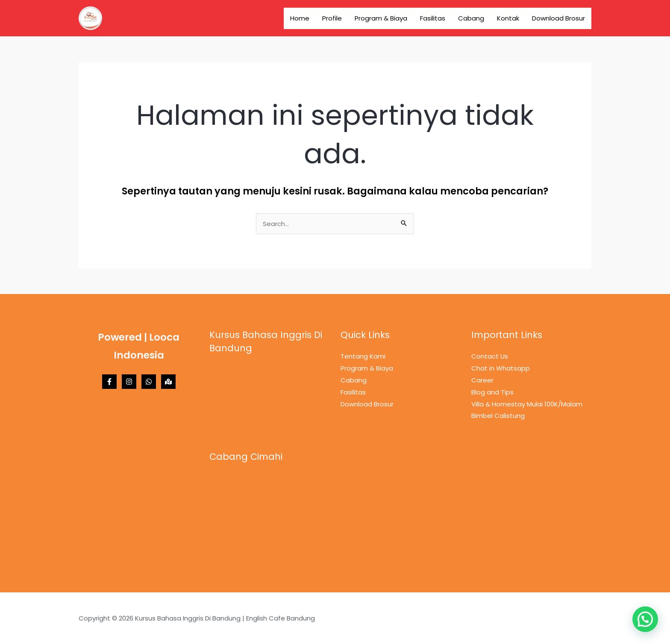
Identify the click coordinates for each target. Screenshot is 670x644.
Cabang (471, 18)
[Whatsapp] (149, 382)
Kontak (508, 18)
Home (300, 18)
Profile (332, 18)
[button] (645, 619)
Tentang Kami (363, 356)
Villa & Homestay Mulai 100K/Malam (527, 404)
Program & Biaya (381, 18)
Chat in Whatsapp (501, 368)
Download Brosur (558, 18)
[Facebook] (109, 382)
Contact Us (490, 356)
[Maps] (168, 382)
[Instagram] (129, 382)
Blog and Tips (492, 392)
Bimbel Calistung (498, 416)
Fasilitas (433, 18)
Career (482, 380)
